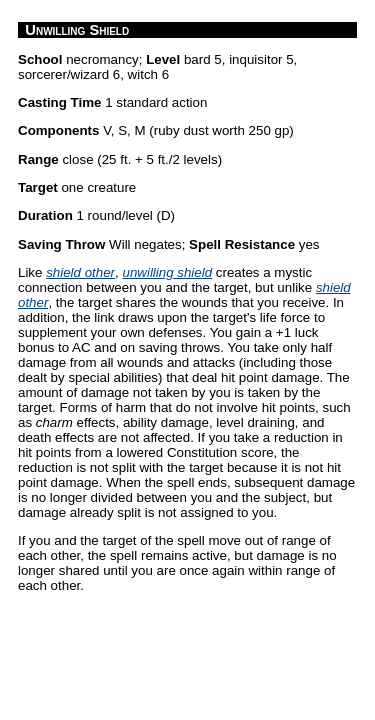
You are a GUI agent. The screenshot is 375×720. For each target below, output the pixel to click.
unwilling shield (167, 272)
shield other (80, 272)
